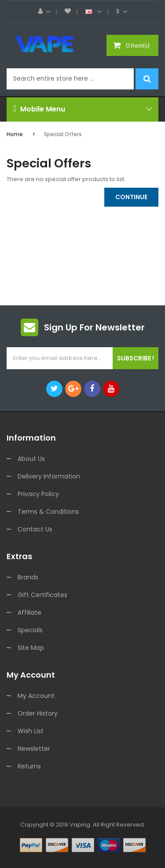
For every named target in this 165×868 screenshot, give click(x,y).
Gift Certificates (42, 595)
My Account (36, 696)
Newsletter (34, 749)
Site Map (31, 648)
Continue (131, 197)
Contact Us (35, 529)
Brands (28, 577)
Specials (30, 630)
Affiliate (29, 612)
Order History (38, 713)
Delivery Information (49, 476)
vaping (80, 825)
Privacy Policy (38, 494)
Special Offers (63, 134)
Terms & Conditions (48, 512)
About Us (31, 459)
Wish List (31, 731)
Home (15, 134)
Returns (29, 766)
